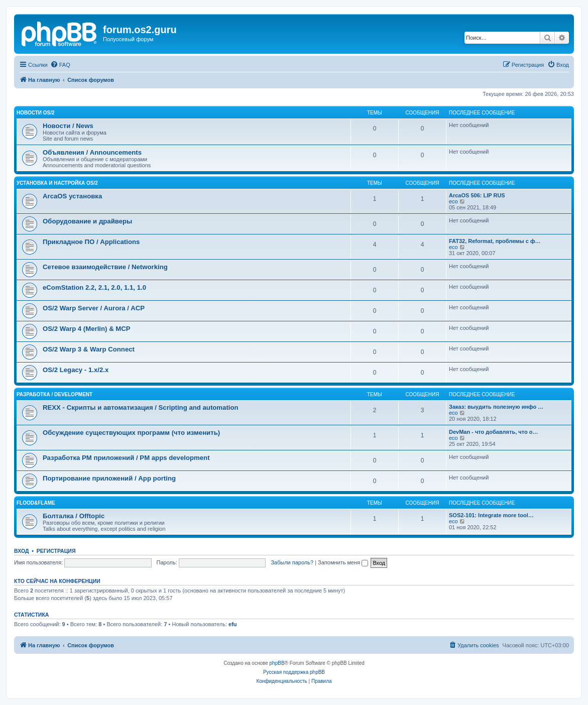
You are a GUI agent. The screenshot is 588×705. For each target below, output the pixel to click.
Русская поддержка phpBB (294, 672)
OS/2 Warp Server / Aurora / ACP (94, 308)
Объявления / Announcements (92, 152)
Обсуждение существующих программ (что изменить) (131, 433)
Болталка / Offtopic (74, 516)
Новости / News (68, 126)
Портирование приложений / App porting (109, 478)
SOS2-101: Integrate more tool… (491, 515)
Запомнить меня (343, 562)
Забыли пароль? (292, 562)
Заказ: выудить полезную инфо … (496, 407)
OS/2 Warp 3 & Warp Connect (89, 349)
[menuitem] (60, 65)
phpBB (277, 663)
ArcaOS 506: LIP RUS (477, 195)
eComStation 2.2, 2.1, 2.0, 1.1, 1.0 (94, 287)
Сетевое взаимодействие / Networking (105, 267)
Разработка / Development (54, 394)
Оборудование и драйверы (87, 221)
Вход (21, 551)
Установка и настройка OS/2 (57, 183)
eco (453, 201)
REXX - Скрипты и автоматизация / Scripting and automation (141, 407)
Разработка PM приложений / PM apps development (126, 458)
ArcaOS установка (72, 196)
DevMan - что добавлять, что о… (493, 432)
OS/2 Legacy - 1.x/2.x (76, 370)
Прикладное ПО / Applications (91, 242)
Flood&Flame (36, 503)
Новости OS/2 (36, 113)
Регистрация (56, 551)
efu (233, 624)
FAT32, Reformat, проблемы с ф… (495, 241)
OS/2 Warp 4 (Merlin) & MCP (87, 329)
